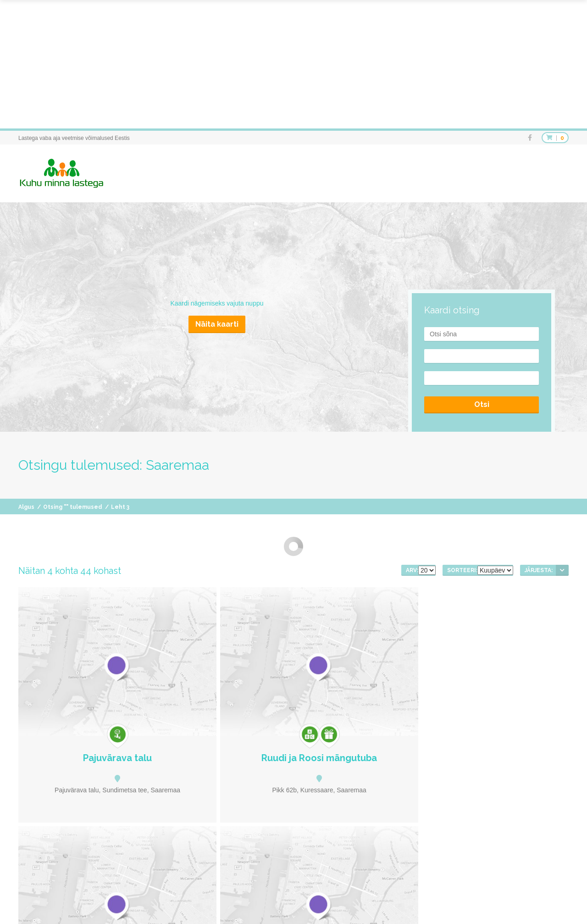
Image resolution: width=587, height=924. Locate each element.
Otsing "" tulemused (73, 507)
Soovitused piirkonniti (457, 901)
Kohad (335, 901)
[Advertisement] (275, 64)
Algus (26, 507)
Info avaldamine (549, 901)
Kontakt (559, 910)
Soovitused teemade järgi (387, 901)
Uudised (507, 901)
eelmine (262, 802)
